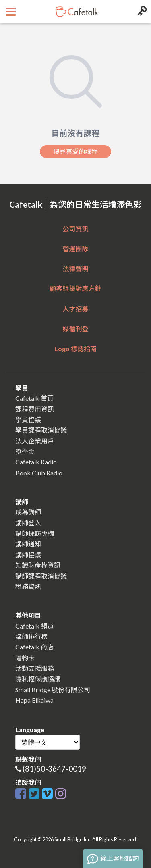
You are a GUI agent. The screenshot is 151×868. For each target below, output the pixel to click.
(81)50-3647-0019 (54, 769)
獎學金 (25, 451)
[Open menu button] (10, 12)
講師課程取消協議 (41, 576)
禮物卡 (25, 658)
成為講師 (28, 512)
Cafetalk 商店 (34, 647)
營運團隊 (75, 249)
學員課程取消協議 (41, 430)
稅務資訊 (28, 586)
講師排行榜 (31, 636)
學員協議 (28, 419)
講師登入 (28, 523)
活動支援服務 (35, 668)
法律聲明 (75, 269)
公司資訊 (75, 229)
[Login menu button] (141, 12)
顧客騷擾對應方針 (75, 288)
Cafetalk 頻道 (34, 626)
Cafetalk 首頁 (34, 398)
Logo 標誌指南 (75, 349)
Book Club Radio (39, 473)
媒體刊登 (75, 329)
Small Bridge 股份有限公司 (53, 690)
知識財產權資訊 (38, 565)
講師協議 (28, 555)
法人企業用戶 (35, 441)
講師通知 (28, 544)
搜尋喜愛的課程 (75, 152)
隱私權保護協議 (38, 679)
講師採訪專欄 (35, 533)
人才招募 (75, 309)
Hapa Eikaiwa (34, 700)
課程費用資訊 (35, 409)
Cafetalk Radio (36, 462)
